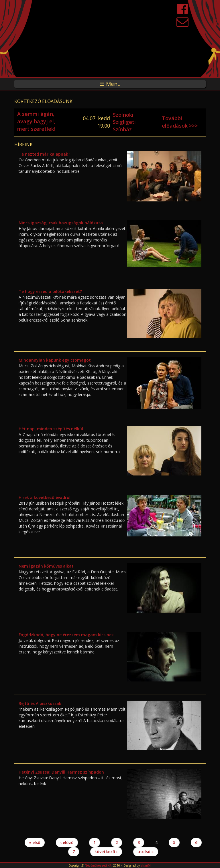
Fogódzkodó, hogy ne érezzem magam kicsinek (66, 635)
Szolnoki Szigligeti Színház (124, 122)
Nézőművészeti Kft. (99, 865)
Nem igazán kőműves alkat (46, 566)
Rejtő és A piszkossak (40, 703)
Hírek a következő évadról (45, 497)
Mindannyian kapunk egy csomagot (55, 360)
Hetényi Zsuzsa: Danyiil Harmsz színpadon (61, 772)
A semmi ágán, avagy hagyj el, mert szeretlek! (36, 121)
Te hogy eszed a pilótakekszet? (50, 291)
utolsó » (146, 852)
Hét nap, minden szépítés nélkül (51, 429)
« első (35, 842)
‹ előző (67, 842)
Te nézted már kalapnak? (44, 154)
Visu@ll (146, 865)
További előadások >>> (180, 122)
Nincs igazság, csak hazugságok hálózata (61, 223)
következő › (106, 852)
